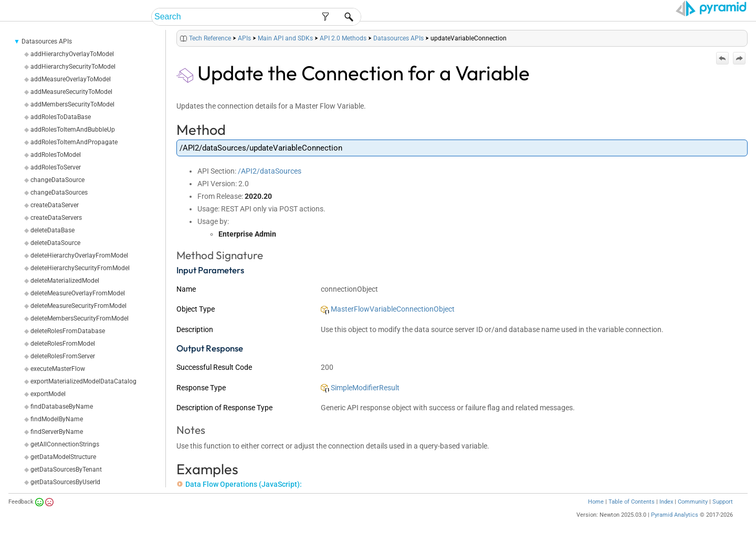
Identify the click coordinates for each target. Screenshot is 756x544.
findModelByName (57, 419)
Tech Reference (210, 38)
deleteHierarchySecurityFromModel (80, 268)
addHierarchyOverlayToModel (72, 54)
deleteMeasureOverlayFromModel (78, 293)
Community (693, 502)
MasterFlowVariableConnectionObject (388, 309)
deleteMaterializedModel (65, 281)
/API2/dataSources (270, 171)
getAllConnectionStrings (65, 444)
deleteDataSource (55, 243)
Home (596, 502)
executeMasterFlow (58, 369)
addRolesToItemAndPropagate (74, 142)
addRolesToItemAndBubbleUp (73, 130)
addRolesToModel (56, 155)
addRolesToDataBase (61, 117)
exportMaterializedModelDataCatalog (83, 381)
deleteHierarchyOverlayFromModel (79, 255)
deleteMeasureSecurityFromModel (78, 306)
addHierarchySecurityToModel (73, 67)
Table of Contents (632, 502)
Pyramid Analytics (675, 515)
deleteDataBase (52, 230)
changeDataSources (59, 193)
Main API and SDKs (285, 38)
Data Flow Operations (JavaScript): (239, 484)
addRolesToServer (56, 167)
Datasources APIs (47, 41)
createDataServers (56, 218)
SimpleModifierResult (360, 388)
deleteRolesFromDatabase (68, 331)
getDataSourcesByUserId (65, 482)
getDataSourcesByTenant (66, 470)
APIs (244, 38)
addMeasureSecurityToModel (71, 92)
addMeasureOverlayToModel (71, 79)
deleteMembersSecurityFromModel (80, 318)
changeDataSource (57, 180)
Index (666, 502)
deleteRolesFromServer (63, 356)
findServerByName (57, 432)
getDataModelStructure (63, 457)
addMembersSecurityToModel (72, 104)
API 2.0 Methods (343, 38)
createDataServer (55, 205)
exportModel (48, 394)
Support (723, 502)
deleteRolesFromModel (63, 344)
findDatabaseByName (62, 407)
